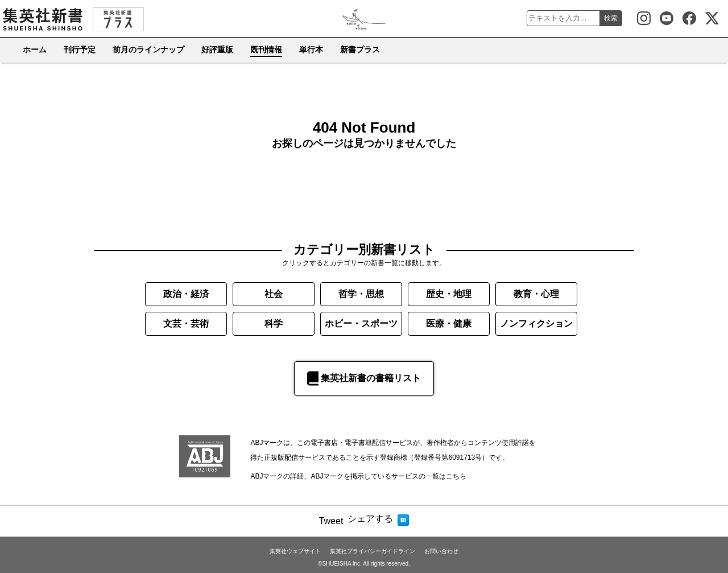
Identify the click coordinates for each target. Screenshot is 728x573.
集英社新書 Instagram (644, 18)
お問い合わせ (441, 551)
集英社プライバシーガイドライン (373, 551)
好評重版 (217, 50)
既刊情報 (266, 50)
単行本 (311, 50)
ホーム (35, 50)
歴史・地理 (449, 294)
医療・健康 (449, 323)
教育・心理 (536, 294)
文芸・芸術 (186, 323)
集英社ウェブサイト (295, 551)
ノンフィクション (536, 323)
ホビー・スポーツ (361, 323)
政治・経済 (186, 294)
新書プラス (360, 50)
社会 (274, 294)
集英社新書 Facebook (689, 18)
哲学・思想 (361, 294)
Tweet (331, 521)
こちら (456, 476)
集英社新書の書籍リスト (364, 378)
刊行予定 (80, 50)
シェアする (370, 519)
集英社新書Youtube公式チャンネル (667, 18)
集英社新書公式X (712, 18)
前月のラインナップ (148, 50)
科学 (274, 323)
